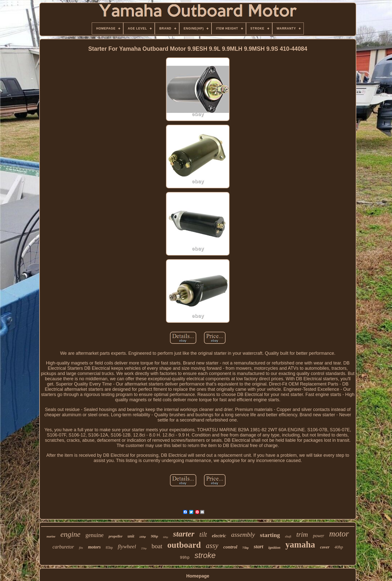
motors (94, 547)
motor (339, 534)
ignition (274, 547)
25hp (144, 548)
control (230, 547)
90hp (154, 536)
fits (81, 548)
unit (131, 536)
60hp (165, 537)
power (319, 536)
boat (157, 546)
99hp (185, 558)
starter (184, 534)
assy (212, 545)
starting (270, 535)
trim (302, 534)
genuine (95, 535)
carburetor (63, 547)
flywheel (127, 546)
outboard (184, 545)
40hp (339, 547)
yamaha (300, 545)
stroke (205, 555)
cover (325, 547)
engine (70, 534)
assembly (243, 535)
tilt (203, 534)
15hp (142, 537)
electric (219, 536)
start (259, 546)
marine (51, 536)
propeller (115, 536)
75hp (245, 548)
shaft (288, 536)
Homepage (198, 576)
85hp (109, 548)
